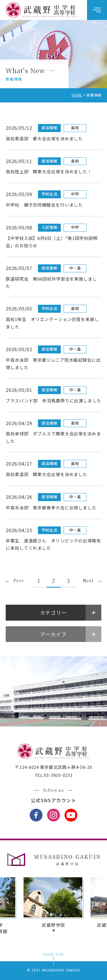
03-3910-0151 (58, 775)
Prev (19, 580)
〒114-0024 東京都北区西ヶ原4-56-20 (53, 767)
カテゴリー (54, 612)
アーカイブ (53, 634)
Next (88, 580)
